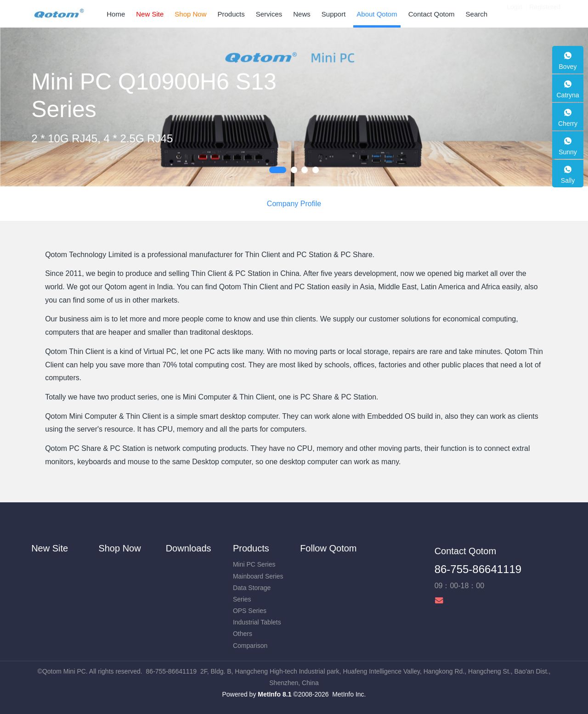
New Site (50, 548)
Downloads (189, 548)
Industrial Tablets (257, 622)
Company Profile (294, 204)
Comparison (250, 646)
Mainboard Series (258, 576)
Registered (545, 14)
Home (116, 14)
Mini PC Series (254, 564)
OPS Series (250, 611)
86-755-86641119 (478, 569)
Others (243, 634)
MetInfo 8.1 (274, 694)
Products (251, 548)
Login (514, 14)
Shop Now (119, 548)
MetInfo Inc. (349, 694)
